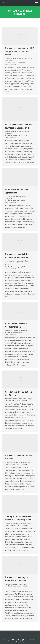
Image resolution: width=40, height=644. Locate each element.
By (11, 62)
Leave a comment (10, 64)
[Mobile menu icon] (37, 3)
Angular (7, 261)
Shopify (10, 196)
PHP (6, 196)
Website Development (12, 58)
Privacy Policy (20, 642)
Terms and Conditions (30, 640)
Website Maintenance (26, 58)
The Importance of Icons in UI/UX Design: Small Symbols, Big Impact (19, 51)
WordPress (8, 60)
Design (12, 261)
